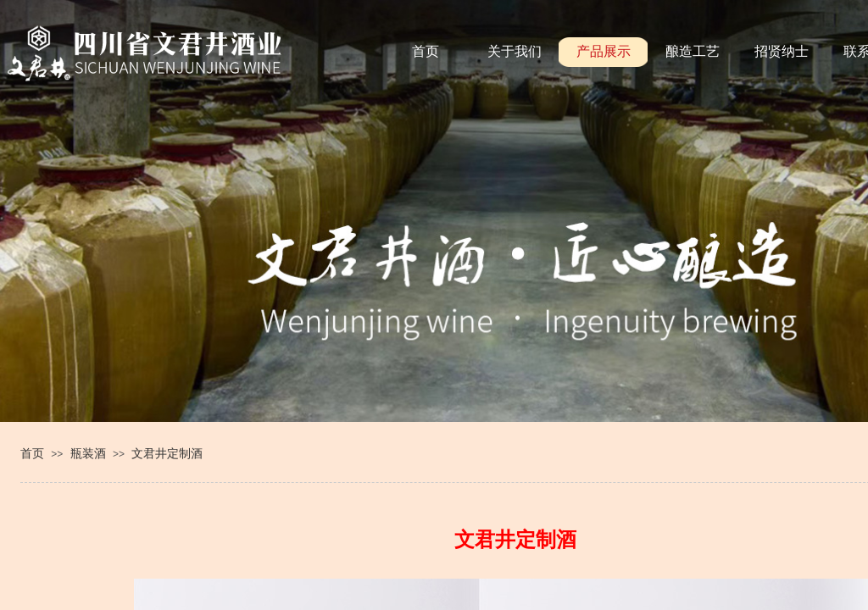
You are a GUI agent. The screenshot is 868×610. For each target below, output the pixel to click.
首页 (32, 453)
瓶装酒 (88, 453)
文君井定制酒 (167, 453)
